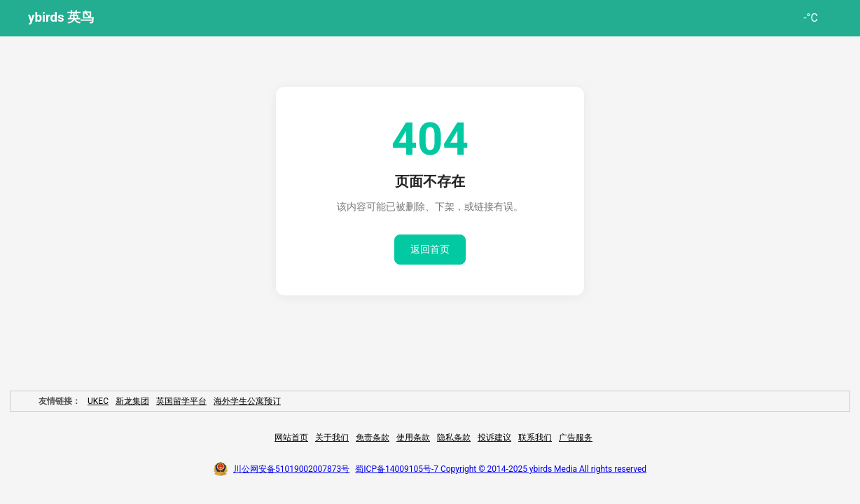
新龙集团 (132, 401)
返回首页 (430, 249)
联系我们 (535, 437)
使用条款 (413, 437)
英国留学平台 (181, 401)
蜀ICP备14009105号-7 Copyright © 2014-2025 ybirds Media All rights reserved (501, 469)
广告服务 (576, 437)
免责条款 (373, 437)
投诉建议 (494, 437)
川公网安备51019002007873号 (291, 469)
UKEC (98, 401)
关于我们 (332, 437)
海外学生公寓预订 (247, 401)
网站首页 (291, 437)
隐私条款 (454, 437)
